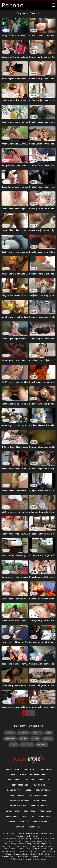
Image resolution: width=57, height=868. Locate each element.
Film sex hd (39, 785)
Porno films (45, 816)
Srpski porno (43, 790)
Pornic (17, 859)
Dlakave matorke (39, 795)
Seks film (44, 780)
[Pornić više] (54, 5)
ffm (49, 733)
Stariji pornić (39, 806)
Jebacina (30, 780)
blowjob (23, 733)
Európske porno (38, 774)
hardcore (10, 739)
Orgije (28, 790)
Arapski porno (18, 774)
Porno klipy (14, 790)
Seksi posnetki (18, 795)
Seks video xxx (20, 785)
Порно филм (46, 811)
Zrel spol (29, 769)
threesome (27, 745)
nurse (35, 739)
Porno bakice (46, 769)
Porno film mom (18, 806)
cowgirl (37, 733)
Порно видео (12, 816)
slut (14, 745)
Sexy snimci (14, 780)
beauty (10, 733)
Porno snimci (41, 801)
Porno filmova (12, 769)
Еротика (20, 827)
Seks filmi (29, 816)
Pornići (24, 821)
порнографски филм (19, 801)
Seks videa (30, 811)
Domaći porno (13, 811)
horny (24, 739)
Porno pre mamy (41, 821)
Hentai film (35, 827)
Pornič (12, 821)
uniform (42, 745)
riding (48, 739)
